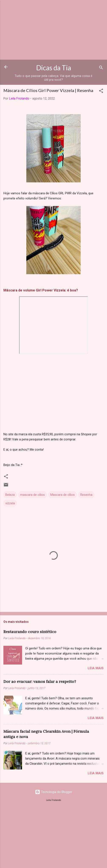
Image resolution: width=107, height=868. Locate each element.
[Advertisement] (53, 30)
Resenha (86, 495)
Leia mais (96, 668)
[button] (101, 92)
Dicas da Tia (54, 68)
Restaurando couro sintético (30, 632)
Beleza (10, 495)
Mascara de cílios (63, 495)
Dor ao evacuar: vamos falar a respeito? (40, 681)
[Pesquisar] (101, 68)
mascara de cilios (32, 495)
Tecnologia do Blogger (54, 792)
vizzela (10, 503)
